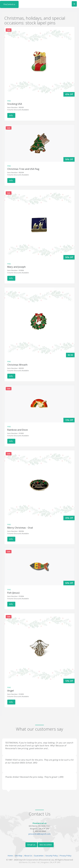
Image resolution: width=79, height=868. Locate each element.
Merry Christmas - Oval (20, 528)
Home (10, 856)
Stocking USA (15, 104)
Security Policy (52, 856)
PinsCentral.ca (9, 4)
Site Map (19, 856)
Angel (11, 691)
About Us (28, 856)
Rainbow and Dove (18, 430)
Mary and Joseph (16, 267)
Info (11, 115)
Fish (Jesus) (13, 593)
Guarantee (39, 856)
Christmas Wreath (17, 365)
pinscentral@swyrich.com (39, 834)
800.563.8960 (46, 845)
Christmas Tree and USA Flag (23, 169)
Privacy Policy (66, 856)
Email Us (31, 845)
